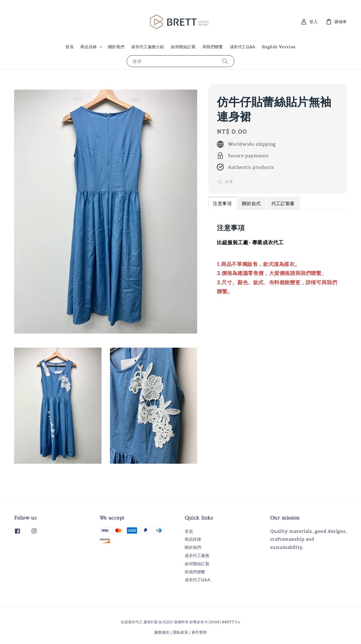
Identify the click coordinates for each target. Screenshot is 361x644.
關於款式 (251, 203)
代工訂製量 (283, 203)
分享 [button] (225, 182)
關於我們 (116, 47)
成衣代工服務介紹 (148, 47)
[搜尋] (225, 61)
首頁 (70, 47)
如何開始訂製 (183, 47)
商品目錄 (89, 47)
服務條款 (162, 632)
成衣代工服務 (197, 556)
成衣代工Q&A (243, 47)
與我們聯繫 (213, 47)
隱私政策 (181, 632)
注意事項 (222, 203)
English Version (279, 47)
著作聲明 (199, 632)
